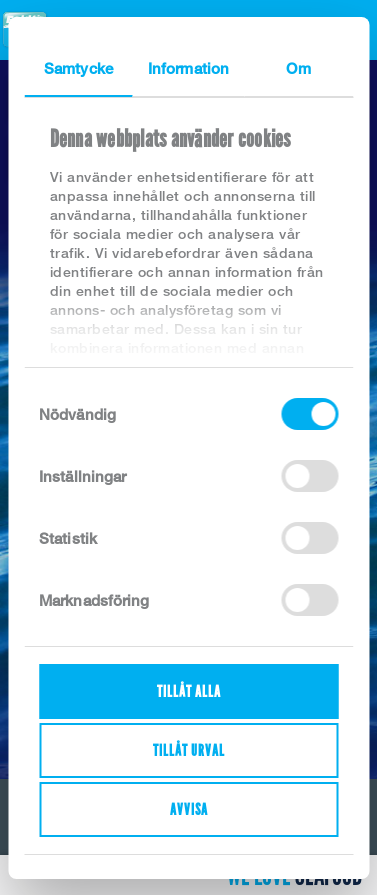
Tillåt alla (189, 691)
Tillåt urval (189, 750)
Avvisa (189, 809)
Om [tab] (298, 68)
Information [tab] (188, 68)
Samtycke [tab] (78, 68)
